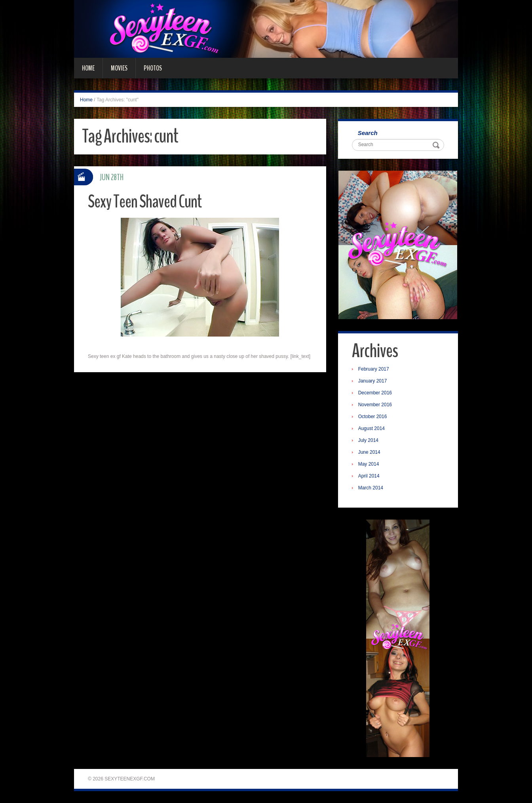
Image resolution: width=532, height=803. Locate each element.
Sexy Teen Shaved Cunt (145, 202)
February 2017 (374, 369)
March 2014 (371, 488)
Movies (119, 68)
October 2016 (373, 417)
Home (88, 68)
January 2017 (373, 381)
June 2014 (369, 452)
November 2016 (375, 405)
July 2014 (368, 440)
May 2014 (369, 464)
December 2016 (375, 393)
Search (368, 133)
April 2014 (369, 476)
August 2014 (371, 428)
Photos (153, 68)
